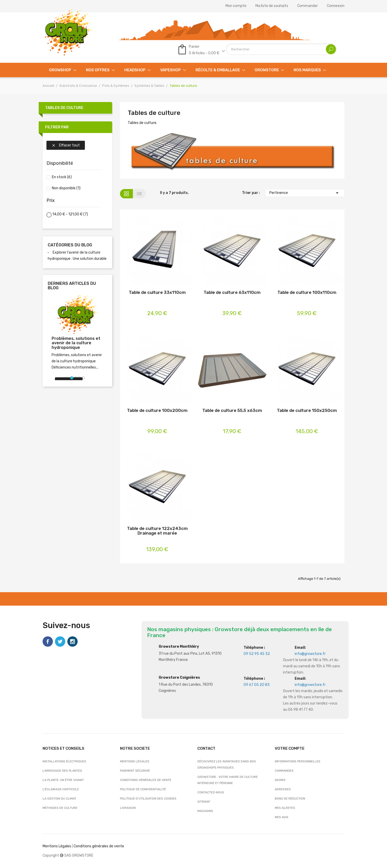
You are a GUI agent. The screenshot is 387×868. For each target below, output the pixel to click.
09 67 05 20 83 (257, 685)
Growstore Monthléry (179, 647)
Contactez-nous (211, 792)
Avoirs (280, 780)
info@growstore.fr (310, 654)
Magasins (205, 811)
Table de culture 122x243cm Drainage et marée (157, 531)
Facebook (48, 642)
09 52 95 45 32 (257, 654)
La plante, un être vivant (63, 780)
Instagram (72, 642)
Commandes (284, 771)
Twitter (60, 642)
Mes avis (282, 817)
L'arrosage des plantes (62, 771)
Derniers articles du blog (72, 286)
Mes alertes (285, 808)
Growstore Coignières (179, 678)
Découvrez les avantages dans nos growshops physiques (227, 764)
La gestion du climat (59, 799)
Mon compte (236, 6)
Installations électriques (64, 761)
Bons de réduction (290, 799)
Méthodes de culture (60, 808)
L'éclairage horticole (61, 789)
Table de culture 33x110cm (157, 292)
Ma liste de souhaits (272, 6)
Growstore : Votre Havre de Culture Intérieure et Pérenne (228, 780)
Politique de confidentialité (143, 789)
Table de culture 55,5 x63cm (232, 410)
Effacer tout (66, 145)
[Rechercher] (281, 49)
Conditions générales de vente (146, 780)
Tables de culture (64, 108)
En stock (62, 177)
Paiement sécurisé (135, 771)
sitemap (204, 802)
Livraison (128, 808)
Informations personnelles (298, 761)
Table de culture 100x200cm (157, 410)
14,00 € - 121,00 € (70, 214)
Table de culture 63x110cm (232, 292)
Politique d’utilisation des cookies (148, 799)
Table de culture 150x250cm (307, 410)
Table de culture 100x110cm (307, 292)
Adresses (283, 789)
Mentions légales (135, 761)
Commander (308, 6)
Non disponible (66, 188)
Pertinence (305, 193)
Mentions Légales (57, 846)
